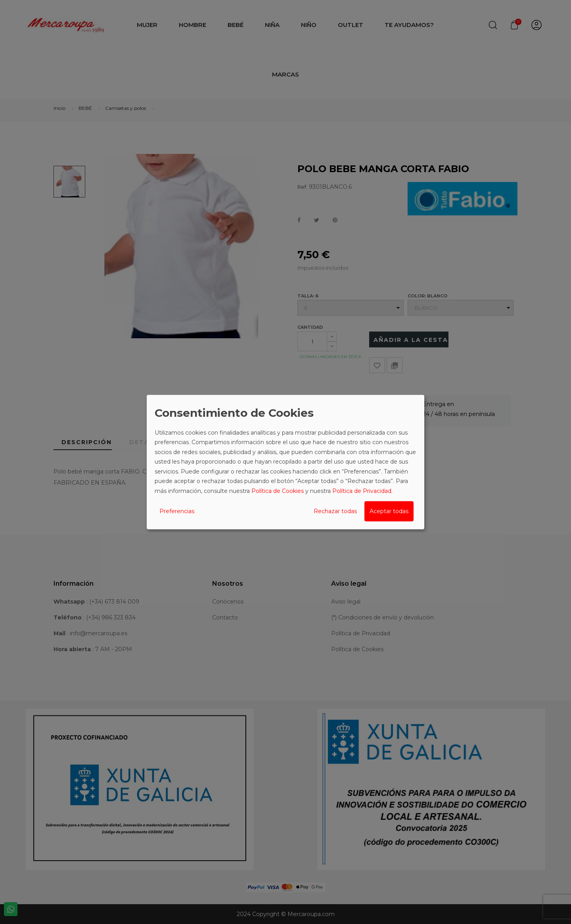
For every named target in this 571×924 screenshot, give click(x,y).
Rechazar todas (335, 511)
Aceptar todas (389, 511)
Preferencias (177, 511)
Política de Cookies (278, 491)
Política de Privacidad (362, 491)
